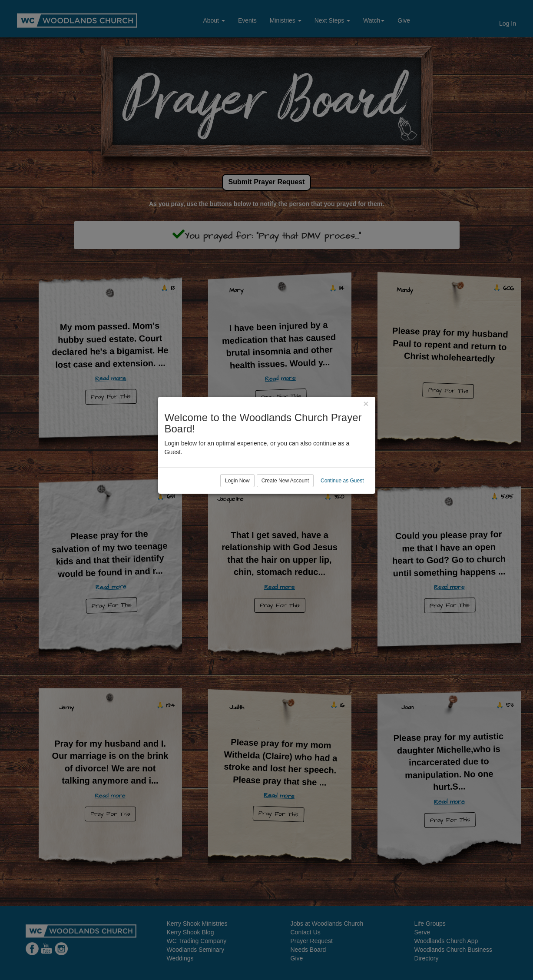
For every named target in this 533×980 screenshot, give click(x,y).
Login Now (237, 525)
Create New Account (285, 525)
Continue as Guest (342, 525)
